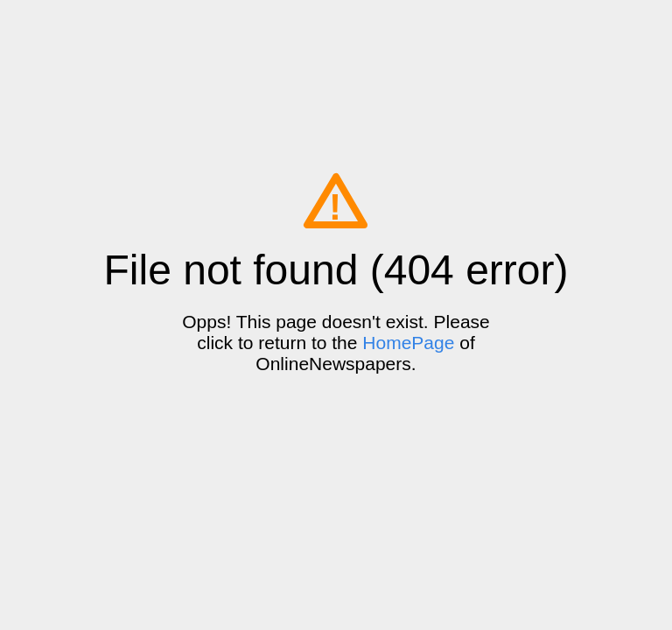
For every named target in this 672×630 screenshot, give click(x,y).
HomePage (408, 343)
